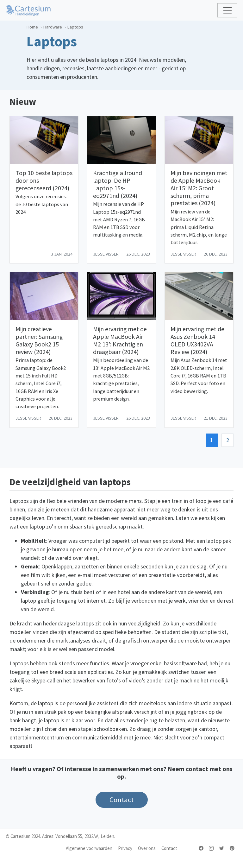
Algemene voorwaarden (89, 848)
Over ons (147, 848)
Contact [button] (121, 800)
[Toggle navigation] (227, 10)
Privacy (125, 848)
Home (32, 27)
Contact (169, 848)
